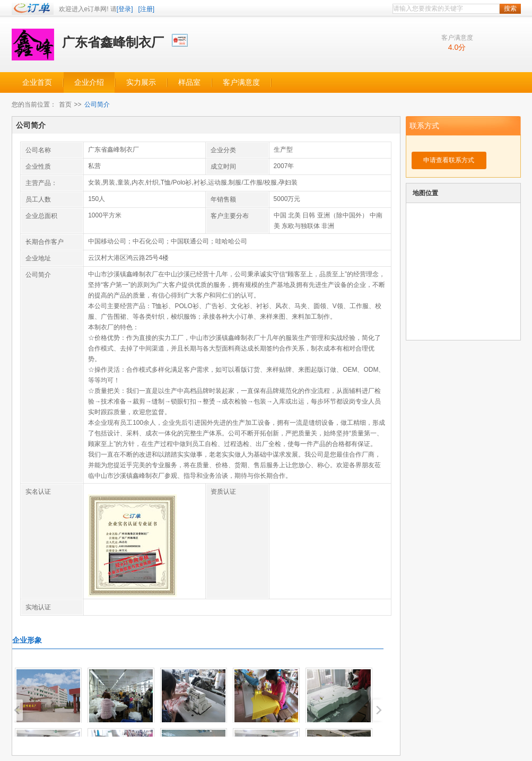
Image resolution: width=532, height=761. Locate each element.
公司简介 (97, 104)
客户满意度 (241, 82)
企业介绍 (89, 82)
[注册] (147, 9)
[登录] (125, 9)
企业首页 (37, 82)
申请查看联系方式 (449, 160)
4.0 (453, 47)
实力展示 (141, 82)
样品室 (189, 82)
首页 (65, 104)
